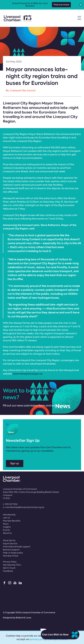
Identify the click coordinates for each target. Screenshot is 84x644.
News (6, 524)
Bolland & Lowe (24, 618)
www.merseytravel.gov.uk (27, 374)
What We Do (9, 540)
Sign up (15, 463)
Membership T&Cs (12, 565)
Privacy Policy (10, 562)
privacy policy (38, 639)
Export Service (10, 544)
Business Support (11, 550)
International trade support (17, 547)
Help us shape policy (13, 553)
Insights (7, 527)
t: (10, 504)
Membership (9, 515)
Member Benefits (12, 521)
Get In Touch (9, 568)
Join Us (6, 518)
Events (6, 530)
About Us (7, 533)
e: (24, 507)
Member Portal (10, 556)
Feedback (8, 571)
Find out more (61, 5)
